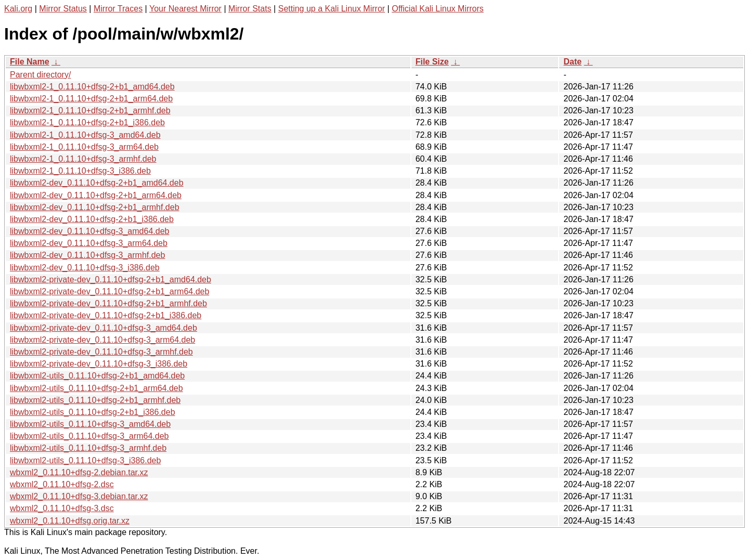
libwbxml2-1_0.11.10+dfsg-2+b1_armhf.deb (90, 110)
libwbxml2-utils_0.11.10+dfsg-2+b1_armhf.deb (95, 400)
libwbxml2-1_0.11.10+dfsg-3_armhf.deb (83, 159)
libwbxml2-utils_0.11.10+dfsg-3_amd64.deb (90, 424)
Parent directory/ (40, 75)
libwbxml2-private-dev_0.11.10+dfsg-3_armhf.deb (101, 352)
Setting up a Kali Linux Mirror (332, 9)
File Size (432, 62)
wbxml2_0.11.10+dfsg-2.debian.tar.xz (79, 472)
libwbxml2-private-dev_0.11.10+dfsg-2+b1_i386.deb (106, 315)
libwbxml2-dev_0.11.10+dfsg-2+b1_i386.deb (92, 219)
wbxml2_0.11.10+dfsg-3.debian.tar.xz (79, 496)
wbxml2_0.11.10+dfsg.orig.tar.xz (70, 521)
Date (572, 62)
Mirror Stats (250, 9)
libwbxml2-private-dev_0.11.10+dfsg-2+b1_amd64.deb (111, 279)
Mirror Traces (118, 9)
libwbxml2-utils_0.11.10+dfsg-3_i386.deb (85, 460)
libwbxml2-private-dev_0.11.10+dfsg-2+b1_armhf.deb (108, 303)
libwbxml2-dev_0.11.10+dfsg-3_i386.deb (85, 268)
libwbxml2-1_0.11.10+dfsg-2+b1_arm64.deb (91, 99)
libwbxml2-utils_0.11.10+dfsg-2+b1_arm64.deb (96, 388)
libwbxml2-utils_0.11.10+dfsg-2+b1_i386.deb (93, 412)
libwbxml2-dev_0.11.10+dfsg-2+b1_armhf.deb (95, 207)
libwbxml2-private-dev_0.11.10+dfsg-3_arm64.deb (102, 340)
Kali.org (18, 9)
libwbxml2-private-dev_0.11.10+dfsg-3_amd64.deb (104, 328)
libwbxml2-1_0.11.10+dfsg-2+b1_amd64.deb (92, 87)
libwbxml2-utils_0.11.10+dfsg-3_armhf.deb (88, 448)
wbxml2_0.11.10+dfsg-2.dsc (62, 484)
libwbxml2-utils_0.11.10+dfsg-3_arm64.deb (89, 436)
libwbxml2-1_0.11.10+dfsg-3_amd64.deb (85, 135)
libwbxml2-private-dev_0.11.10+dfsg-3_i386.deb (99, 364)
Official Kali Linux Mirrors (438, 9)
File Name (30, 62)
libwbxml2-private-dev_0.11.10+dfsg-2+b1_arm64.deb (109, 291)
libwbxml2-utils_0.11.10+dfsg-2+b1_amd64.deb (97, 376)
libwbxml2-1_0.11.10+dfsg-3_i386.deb (80, 171)
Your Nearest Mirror (185, 9)
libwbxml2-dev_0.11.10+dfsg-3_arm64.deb (89, 243)
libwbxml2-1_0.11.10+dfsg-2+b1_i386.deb (87, 122)
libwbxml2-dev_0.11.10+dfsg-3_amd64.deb (89, 231)
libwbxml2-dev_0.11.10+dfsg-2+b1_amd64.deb (97, 183)
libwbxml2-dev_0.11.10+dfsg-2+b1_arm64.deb (96, 195)
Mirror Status (63, 9)
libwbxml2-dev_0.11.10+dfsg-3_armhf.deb (87, 255)
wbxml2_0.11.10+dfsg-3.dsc (62, 508)
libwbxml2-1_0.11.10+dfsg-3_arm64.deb (84, 147)
